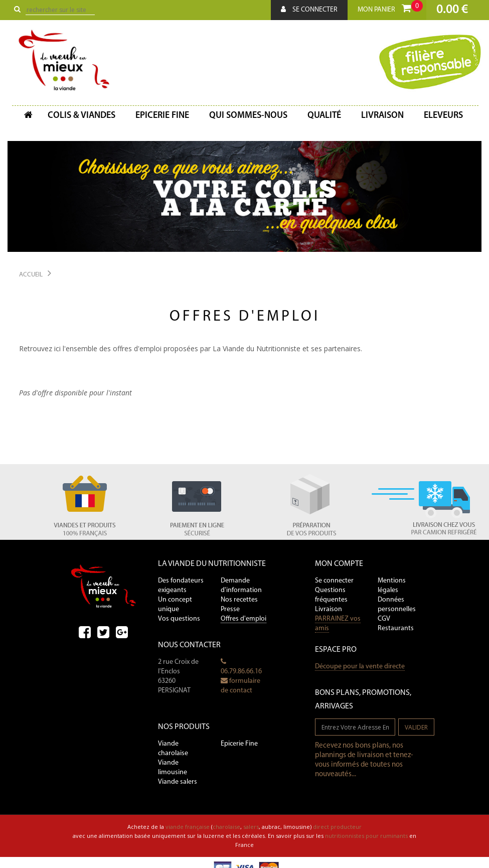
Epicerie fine (162, 116)
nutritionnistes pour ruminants (366, 836)
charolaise (226, 827)
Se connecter (309, 10)
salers (251, 827)
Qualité (324, 116)
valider (416, 727)
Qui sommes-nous (248, 116)
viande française (188, 827)
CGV (384, 619)
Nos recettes (239, 600)
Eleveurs (443, 116)
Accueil (31, 275)
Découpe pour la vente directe (360, 667)
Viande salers (178, 782)
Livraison (382, 116)
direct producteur (337, 827)
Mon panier (390, 7)
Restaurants (396, 628)
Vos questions (179, 619)
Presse (230, 609)
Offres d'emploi (243, 619)
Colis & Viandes (81, 116)
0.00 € (452, 10)
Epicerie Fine (239, 744)
